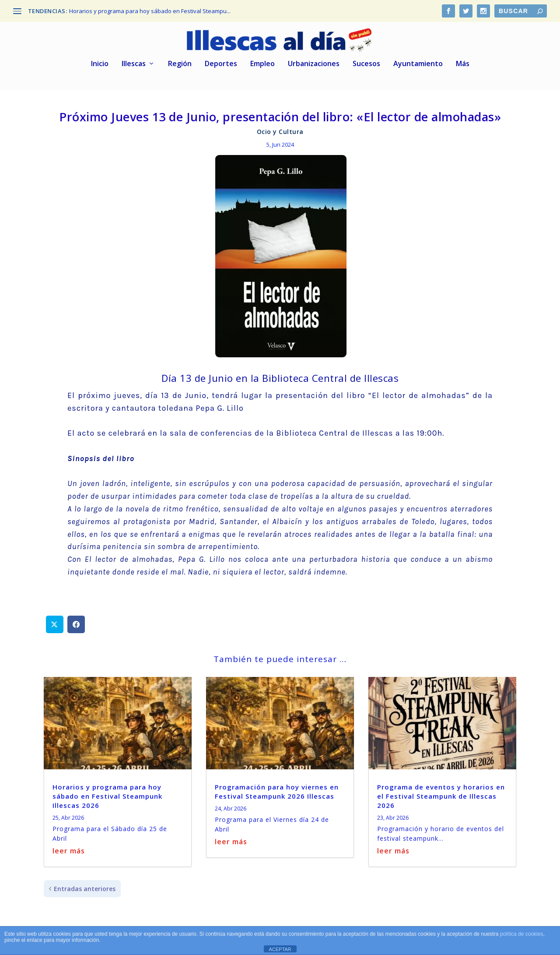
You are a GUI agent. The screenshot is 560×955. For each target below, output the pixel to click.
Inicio (100, 61)
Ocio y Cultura (280, 129)
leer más (69, 848)
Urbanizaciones (314, 61)
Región (180, 61)
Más (463, 61)
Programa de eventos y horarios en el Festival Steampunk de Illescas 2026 (441, 793)
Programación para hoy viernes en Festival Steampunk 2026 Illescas (277, 789)
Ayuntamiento (418, 61)
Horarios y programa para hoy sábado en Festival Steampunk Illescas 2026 (107, 793)
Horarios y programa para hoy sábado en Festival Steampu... (150, 11)
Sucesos (366, 61)
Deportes (221, 61)
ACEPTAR (280, 949)
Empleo (262, 61)
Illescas (134, 61)
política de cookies (522, 934)
